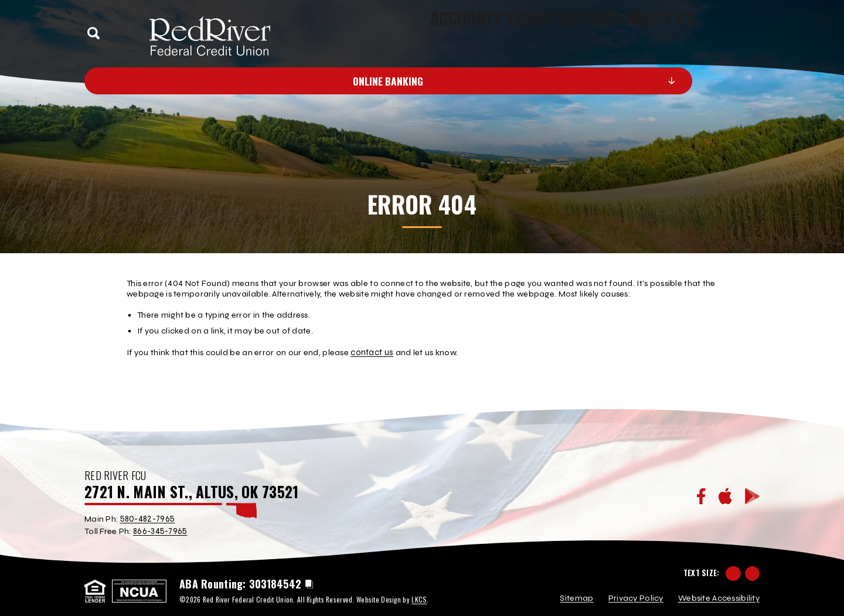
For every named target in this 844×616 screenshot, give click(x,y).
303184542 (275, 578)
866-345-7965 (160, 530)
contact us (372, 352)
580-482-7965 (147, 518)
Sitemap (576, 593)
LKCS (419, 593)
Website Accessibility (719, 593)
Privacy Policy (636, 593)
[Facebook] (701, 496)
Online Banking (460, 81)
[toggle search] (94, 33)
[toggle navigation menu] (747, 33)
